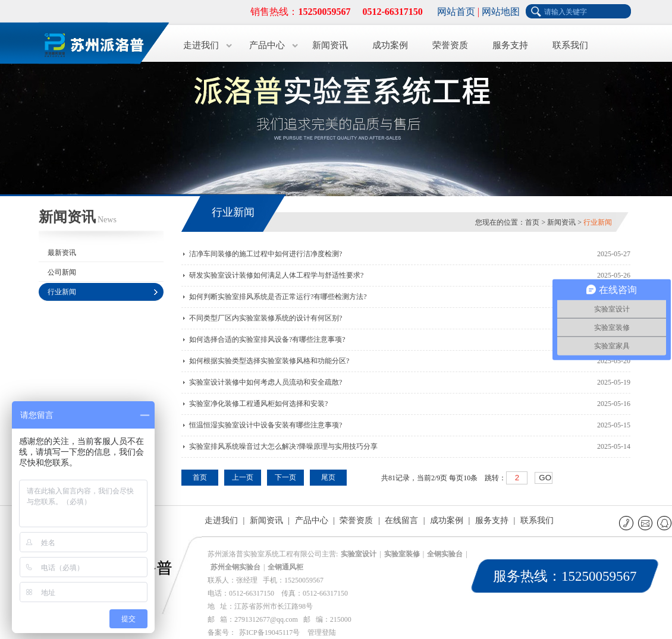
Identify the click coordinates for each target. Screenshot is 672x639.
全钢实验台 (445, 554)
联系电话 (627, 523)
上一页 (243, 477)
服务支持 (510, 45)
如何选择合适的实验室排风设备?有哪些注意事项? (267, 339)
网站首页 (456, 12)
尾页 (328, 477)
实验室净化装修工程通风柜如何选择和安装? (258, 404)
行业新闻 (62, 292)
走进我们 (201, 45)
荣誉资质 (450, 45)
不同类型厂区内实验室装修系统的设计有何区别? (266, 318)
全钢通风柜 (285, 567)
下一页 (285, 477)
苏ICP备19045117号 (269, 632)
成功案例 (390, 45)
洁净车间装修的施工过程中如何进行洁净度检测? (266, 254)
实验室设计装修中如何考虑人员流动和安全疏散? (266, 382)
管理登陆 (322, 632)
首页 (532, 222)
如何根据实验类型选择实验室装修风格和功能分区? (269, 361)
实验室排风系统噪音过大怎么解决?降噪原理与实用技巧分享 (283, 446)
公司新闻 (62, 272)
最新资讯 (62, 253)
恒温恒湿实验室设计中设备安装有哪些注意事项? (266, 425)
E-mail (646, 523)
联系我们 (570, 45)
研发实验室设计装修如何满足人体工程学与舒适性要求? (276, 275)
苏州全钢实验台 (235, 567)
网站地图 (501, 12)
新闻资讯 (330, 45)
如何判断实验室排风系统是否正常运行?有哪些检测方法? (278, 297)
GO (545, 478)
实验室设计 (359, 554)
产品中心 (267, 45)
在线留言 (401, 520)
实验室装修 (402, 554)
